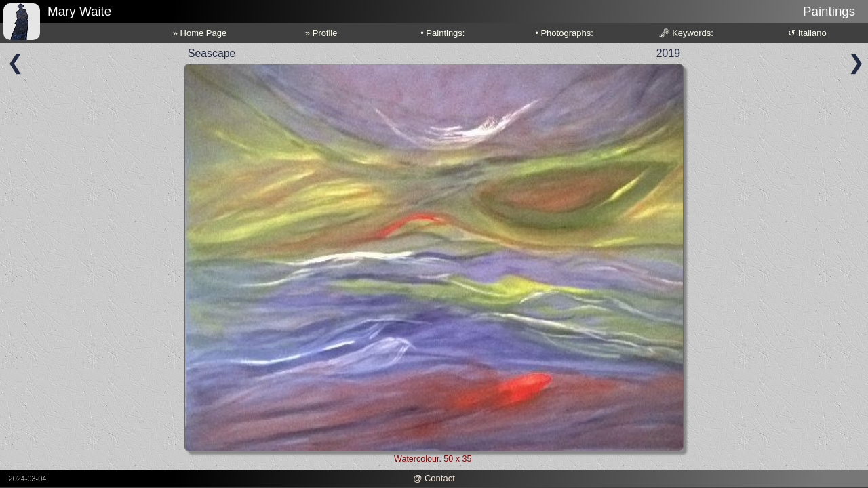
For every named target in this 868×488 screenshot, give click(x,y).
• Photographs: (564, 33)
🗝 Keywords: (686, 33)
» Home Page (200, 33)
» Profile (321, 33)
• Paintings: (442, 33)
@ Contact (434, 478)
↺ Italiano (807, 33)
